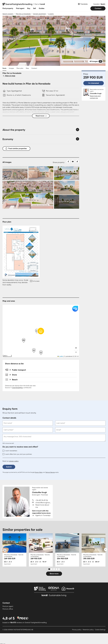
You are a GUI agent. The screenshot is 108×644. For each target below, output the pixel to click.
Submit (9, 467)
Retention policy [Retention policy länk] (88, 630)
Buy (29, 8)
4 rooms (51, 14)
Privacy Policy (39, 472)
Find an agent (8, 606)
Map (27, 68)
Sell (34, 8)
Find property (8, 8)
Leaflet (60, 356)
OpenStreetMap (17, 388)
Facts (4, 68)
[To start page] (24, 4)
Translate (84, 4)
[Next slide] (106, 549)
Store (13, 375)
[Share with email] (72, 162)
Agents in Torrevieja (43, 515)
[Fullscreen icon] (34, 282)
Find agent (20, 8)
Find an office (8, 609)
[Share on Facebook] (67, 162)
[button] (41, 331)
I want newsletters (10, 451)
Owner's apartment (39, 14)
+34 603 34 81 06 (42, 500)
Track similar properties (16, 148)
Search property (8, 14)
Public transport (18, 370)
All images (96, 61)
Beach (14, 380)
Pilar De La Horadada (23, 14)
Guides (42, 8)
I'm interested (94, 83)
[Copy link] (77, 162)
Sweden (97, 4)
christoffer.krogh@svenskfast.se (47, 503)
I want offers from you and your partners (17, 454)
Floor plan (20, 68)
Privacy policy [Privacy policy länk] (77, 630)
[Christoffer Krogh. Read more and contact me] (94, 94)
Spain (103, 4)
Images (11, 68)
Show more (54, 574)
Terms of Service (50, 472)
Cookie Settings (100, 630)
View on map (9, 76)
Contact (98, 8)
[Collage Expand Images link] (41, 187)
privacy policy (14, 461)
